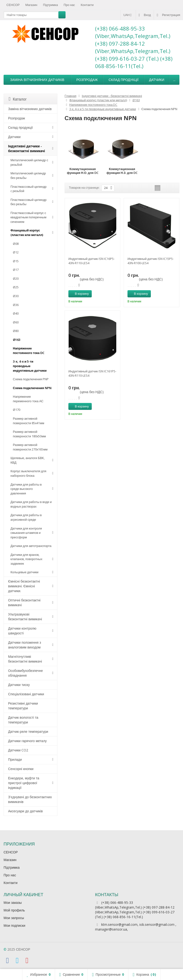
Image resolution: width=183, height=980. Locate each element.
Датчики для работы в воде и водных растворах (31, 504)
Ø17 (16, 270)
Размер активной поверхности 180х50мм (29, 434)
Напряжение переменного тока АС (28, 399)
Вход (145, 15)
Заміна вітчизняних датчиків (37, 80)
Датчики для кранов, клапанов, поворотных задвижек (26, 559)
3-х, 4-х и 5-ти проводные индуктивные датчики (30, 366)
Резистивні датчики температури (23, 706)
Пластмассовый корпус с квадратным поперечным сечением (28, 217)
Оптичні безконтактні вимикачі (24, 602)
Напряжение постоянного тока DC (29, 351)
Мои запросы (14, 918)
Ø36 (16, 305)
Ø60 (16, 322)
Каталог (18, 99)
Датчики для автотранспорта (31, 546)
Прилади (15, 759)
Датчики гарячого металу (27, 741)
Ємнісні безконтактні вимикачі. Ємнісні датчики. (24, 586)
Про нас (69, 5)
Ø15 (16, 261)
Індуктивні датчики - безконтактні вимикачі (27, 148)
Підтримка (51, 5)
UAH (128, 15)
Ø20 (16, 278)
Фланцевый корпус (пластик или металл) (27, 233)
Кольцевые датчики (24, 572)
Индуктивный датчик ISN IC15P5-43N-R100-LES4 (151, 261)
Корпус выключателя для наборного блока (28, 473)
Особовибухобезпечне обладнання (25, 673)
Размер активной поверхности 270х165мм (30, 447)
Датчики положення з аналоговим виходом (25, 645)
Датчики (157, 80)
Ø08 (16, 244)
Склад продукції (124, 80)
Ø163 (17, 340)
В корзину (79, 294)
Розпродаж (87, 80)
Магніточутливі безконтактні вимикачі (25, 659)
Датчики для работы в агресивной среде (26, 517)
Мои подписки (14, 925)
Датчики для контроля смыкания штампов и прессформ (26, 533)
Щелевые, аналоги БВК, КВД (28, 460)
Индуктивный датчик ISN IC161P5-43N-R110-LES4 (92, 373)
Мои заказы (13, 902)
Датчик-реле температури (28, 731)
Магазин (31, 5)
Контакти (87, 5)
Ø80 (16, 331)
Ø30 (16, 296)
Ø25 (16, 287)
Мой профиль (14, 910)
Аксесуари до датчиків (25, 811)
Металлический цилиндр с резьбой (29, 162)
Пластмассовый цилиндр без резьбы (28, 202)
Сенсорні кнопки (21, 769)
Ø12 (16, 252)
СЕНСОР (13, 5)
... (174, 80)
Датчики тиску (19, 685)
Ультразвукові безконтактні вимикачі (25, 617)
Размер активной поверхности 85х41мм (28, 421)
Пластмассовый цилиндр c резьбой (28, 189)
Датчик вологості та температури (23, 720)
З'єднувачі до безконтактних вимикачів (30, 799)
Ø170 (17, 410)
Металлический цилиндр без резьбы (28, 175)
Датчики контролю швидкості (22, 631)
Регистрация (168, 15)
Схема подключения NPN (32, 388)
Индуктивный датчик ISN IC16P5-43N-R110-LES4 (91, 261)
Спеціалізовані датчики (26, 694)
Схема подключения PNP (31, 379)
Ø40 (16, 313)
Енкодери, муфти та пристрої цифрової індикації (24, 783)
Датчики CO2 (18, 750)
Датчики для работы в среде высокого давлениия (26, 489)
